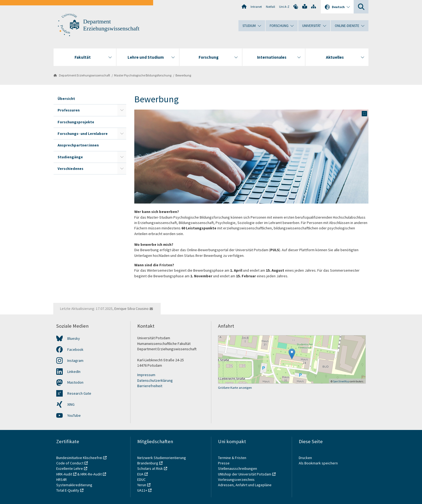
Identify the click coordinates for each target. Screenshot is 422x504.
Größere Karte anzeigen (235, 388)
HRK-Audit (64, 474)
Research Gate (79, 393)
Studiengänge (70, 157)
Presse (224, 463)
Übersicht (66, 99)
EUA (140, 474)
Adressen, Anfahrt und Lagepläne (245, 485)
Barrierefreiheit (150, 386)
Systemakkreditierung (74, 485)
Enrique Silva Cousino (131, 309)
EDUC (141, 479)
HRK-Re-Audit (91, 474)
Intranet (256, 7)
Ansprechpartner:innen (78, 145)
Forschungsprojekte (76, 122)
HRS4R (61, 479)
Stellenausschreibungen (238, 468)
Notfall (270, 7)
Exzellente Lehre (70, 468)
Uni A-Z (284, 7)
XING (71, 404)
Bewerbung (183, 75)
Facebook (75, 349)
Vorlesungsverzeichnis (237, 479)
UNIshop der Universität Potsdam (245, 474)
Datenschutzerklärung (155, 380)
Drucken (305, 458)
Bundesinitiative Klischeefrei (79, 458)
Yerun (142, 485)
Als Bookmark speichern (318, 463)
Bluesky (74, 338)
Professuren (69, 110)
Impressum (146, 375)
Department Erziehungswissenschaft (85, 75)
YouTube (74, 415)
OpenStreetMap (341, 381)
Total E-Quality (68, 490)
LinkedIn (74, 372)
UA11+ (142, 490)
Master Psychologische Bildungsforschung (143, 75)
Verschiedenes (71, 169)
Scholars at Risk (150, 468)
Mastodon (75, 382)
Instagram (75, 360)
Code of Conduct (70, 463)
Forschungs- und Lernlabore (83, 134)
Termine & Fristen (233, 458)
